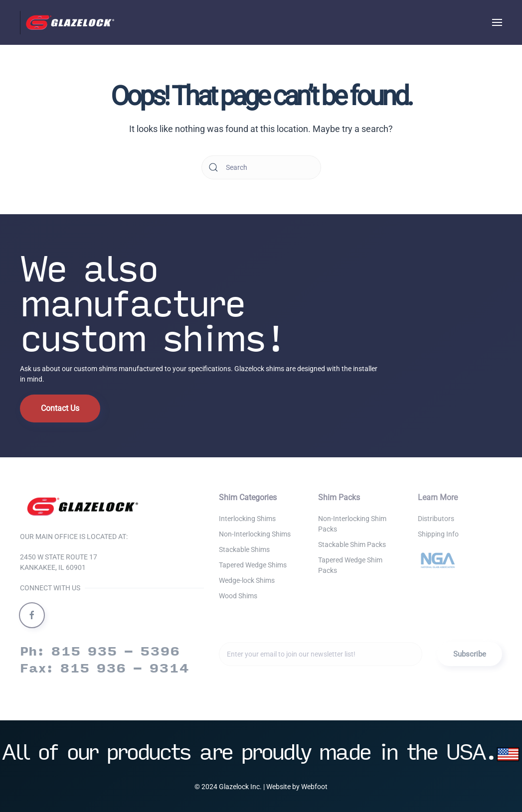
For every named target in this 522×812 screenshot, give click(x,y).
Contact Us (60, 408)
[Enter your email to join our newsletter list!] (321, 654)
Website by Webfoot (297, 787)
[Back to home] (70, 22)
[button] (497, 22)
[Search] (261, 167)
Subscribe (470, 654)
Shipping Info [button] (438, 534)
